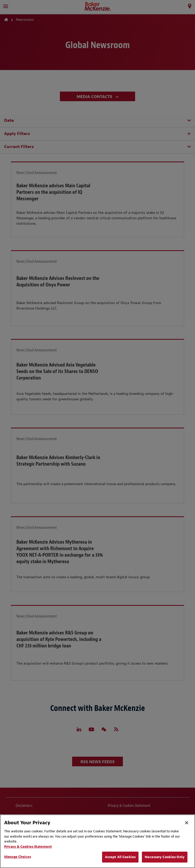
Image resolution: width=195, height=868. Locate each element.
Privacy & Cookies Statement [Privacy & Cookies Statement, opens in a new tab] (28, 847)
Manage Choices (18, 857)
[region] (97, 841)
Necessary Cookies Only (165, 857)
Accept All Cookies (120, 857)
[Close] (187, 823)
